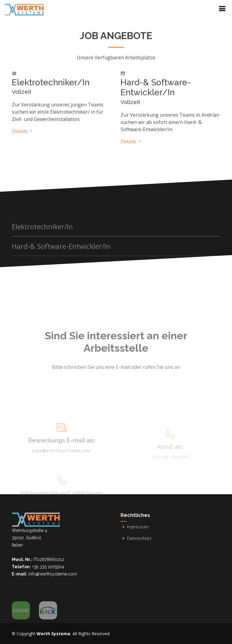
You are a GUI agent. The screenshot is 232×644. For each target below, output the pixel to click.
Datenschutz (139, 538)
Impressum (138, 527)
